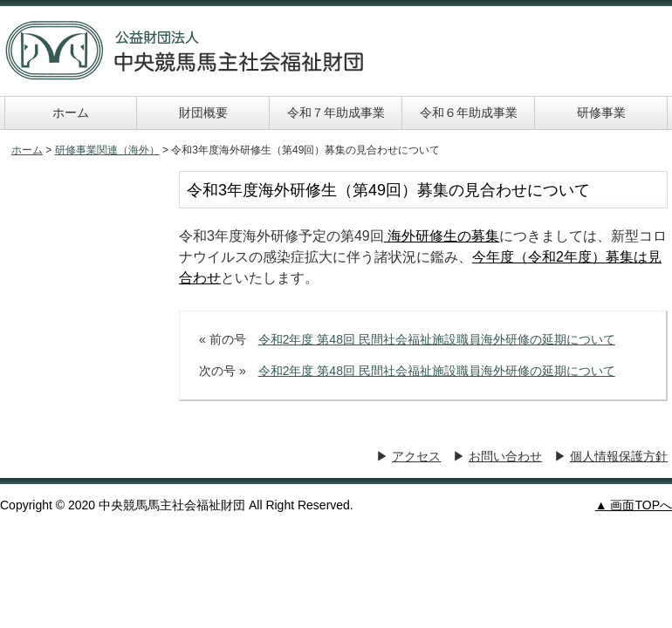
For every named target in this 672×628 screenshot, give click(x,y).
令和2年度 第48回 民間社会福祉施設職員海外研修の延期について (437, 339)
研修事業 (601, 113)
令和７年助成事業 (336, 113)
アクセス (416, 456)
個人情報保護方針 (619, 456)
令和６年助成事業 (469, 113)
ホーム (71, 113)
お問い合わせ (505, 456)
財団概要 (203, 113)
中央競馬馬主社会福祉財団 (185, 51)
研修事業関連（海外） (107, 150)
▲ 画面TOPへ (634, 505)
